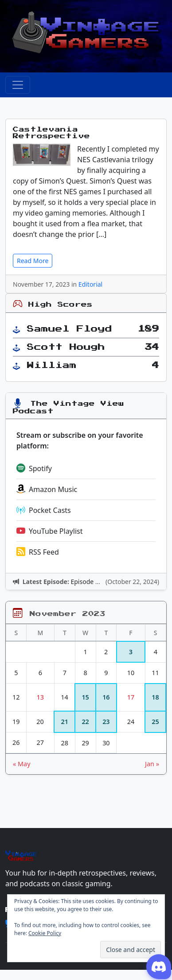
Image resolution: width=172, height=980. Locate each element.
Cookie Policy (45, 933)
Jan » (152, 764)
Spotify (34, 468)
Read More (33, 261)
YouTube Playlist (49, 531)
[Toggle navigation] (18, 85)
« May (22, 764)
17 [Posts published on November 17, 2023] (131, 697)
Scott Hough (66, 347)
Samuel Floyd (70, 329)
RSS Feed (38, 552)
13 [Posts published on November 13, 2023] (40, 697)
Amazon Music (47, 489)
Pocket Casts (44, 510)
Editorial (90, 284)
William (52, 365)
